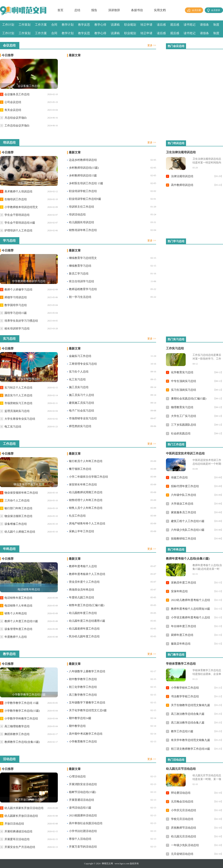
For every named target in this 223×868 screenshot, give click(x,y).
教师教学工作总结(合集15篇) (22, 742)
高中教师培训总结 (182, 185)
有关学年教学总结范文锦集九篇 (190, 740)
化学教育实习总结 (182, 372)
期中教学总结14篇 (80, 718)
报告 (94, 10)
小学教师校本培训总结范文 (21, 207)
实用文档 (160, 10)
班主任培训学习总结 (81, 281)
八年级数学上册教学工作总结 (87, 671)
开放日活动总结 (14, 824)
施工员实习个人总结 (81, 395)
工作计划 (8, 25)
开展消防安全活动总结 (83, 784)
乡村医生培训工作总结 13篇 (86, 183)
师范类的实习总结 (80, 426)
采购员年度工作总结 (184, 583)
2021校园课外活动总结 (83, 815)
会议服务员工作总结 (17, 94)
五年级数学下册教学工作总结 (87, 703)
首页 (60, 10)
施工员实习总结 (79, 387)
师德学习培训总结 (16, 297)
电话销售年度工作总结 (18, 598)
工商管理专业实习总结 (83, 364)
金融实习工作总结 (80, 356)
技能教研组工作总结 (184, 539)
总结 (77, 10)
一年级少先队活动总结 (185, 845)
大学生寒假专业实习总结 (20, 419)
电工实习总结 (13, 427)
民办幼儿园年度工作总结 (84, 636)
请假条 (204, 25)
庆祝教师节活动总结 (184, 828)
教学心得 (100, 25)
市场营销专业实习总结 (83, 418)
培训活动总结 (77, 214)
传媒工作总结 (179, 477)
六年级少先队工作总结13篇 (188, 530)
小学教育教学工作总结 (83, 742)
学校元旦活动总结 (182, 819)
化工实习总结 (77, 379)
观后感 (175, 25)
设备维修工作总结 (16, 524)
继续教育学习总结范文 (83, 258)
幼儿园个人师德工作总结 (20, 532)
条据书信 (137, 10)
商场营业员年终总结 (81, 590)
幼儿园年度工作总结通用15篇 (87, 621)
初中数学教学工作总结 (83, 679)
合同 (54, 25)
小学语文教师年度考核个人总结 (190, 617)
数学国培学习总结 (16, 305)
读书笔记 (190, 25)
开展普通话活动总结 (81, 800)
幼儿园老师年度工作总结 (84, 629)
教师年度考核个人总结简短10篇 (190, 609)
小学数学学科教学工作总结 (21, 719)
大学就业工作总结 (182, 504)
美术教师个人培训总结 (18, 191)
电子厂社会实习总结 (81, 411)
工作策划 (25, 25)
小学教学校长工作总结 (185, 688)
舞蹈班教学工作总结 (17, 734)
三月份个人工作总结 (17, 500)
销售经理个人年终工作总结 (86, 500)
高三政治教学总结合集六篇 (188, 714)
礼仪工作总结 (77, 516)
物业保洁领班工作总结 (18, 516)
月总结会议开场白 (16, 118)
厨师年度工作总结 (182, 635)
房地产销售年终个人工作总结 (87, 524)
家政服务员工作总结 (184, 512)
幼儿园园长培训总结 (81, 222)
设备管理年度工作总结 (18, 629)
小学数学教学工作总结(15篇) (22, 711)
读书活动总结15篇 (80, 808)
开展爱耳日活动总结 (17, 839)
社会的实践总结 (181, 433)
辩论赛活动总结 (181, 793)
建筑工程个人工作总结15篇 (188, 521)
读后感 (161, 25)
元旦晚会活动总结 (182, 802)
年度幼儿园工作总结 (81, 597)
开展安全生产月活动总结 (20, 847)
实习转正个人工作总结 (18, 388)
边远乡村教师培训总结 (83, 160)
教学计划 (68, 25)
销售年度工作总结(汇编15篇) (87, 605)
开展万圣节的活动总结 (83, 847)
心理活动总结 (77, 776)
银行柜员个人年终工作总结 (86, 461)
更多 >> (152, 45)
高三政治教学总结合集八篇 (188, 723)
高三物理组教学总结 (17, 726)
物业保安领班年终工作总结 (21, 493)
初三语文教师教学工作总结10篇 (190, 749)
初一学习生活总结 (80, 297)
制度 (216, 25)
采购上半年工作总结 (81, 531)
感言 (5, 42)
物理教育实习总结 (182, 407)
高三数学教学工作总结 (83, 695)
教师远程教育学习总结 (83, 289)
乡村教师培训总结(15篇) (84, 168)
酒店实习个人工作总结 (18, 395)
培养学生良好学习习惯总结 (21, 321)
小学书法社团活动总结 (83, 831)
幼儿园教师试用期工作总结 (86, 492)
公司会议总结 (13, 102)
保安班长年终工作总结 (83, 485)
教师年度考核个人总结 (83, 566)
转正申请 (146, 25)
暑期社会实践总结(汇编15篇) (189, 399)
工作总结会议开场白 (17, 126)
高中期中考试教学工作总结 (86, 734)
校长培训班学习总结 (17, 329)
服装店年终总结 (181, 644)
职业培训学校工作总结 (83, 191)
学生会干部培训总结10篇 (20, 223)
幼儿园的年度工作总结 (83, 613)
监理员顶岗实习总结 (17, 411)
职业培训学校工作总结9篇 (85, 199)
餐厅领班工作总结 (80, 469)
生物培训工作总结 (16, 199)
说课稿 (115, 25)
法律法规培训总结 (182, 176)
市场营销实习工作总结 (18, 403)
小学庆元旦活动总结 (184, 810)
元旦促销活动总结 (182, 854)
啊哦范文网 (107, 864)
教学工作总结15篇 (182, 731)
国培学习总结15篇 (16, 313)
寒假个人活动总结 (80, 839)
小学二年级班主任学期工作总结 (88, 477)
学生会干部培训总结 (17, 215)
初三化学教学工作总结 (83, 687)
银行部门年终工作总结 (18, 508)
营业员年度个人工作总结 (84, 582)
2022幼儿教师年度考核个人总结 (190, 600)
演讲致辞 (114, 10)
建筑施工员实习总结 (81, 403)
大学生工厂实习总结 (184, 416)
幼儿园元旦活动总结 (184, 836)
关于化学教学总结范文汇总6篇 (88, 710)
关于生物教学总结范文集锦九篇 (190, 705)
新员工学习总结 (79, 274)
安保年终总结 (179, 591)
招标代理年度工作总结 (185, 486)
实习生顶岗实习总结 (184, 390)
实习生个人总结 (79, 372)
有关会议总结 (13, 110)
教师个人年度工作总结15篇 (21, 621)
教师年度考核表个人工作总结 (87, 574)
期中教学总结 (77, 726)
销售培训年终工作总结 (83, 230)
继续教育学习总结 (80, 266)
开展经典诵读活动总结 (18, 831)
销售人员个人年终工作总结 (86, 508)
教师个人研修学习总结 (18, 290)
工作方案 (41, 25)
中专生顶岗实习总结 (184, 381)
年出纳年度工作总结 (184, 626)
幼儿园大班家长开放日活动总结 (24, 808)
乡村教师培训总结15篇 (83, 175)
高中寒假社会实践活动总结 (86, 823)
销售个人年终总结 (16, 613)
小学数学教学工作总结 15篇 (22, 703)
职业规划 (130, 25)
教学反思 (84, 25)
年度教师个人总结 (16, 637)
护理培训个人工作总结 (18, 230)
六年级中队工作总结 (184, 495)
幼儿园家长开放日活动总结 (21, 816)
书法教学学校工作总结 (185, 696)
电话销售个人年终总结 (18, 606)
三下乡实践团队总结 (184, 425)
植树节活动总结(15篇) (82, 792)
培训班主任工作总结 (81, 207)
